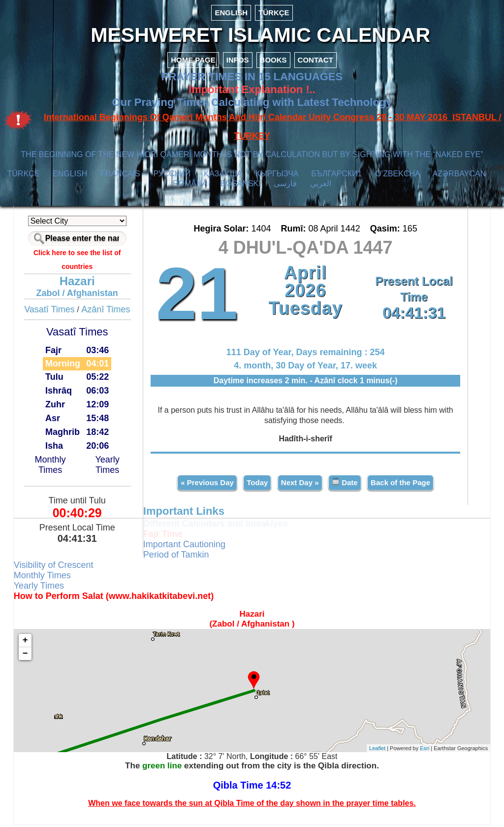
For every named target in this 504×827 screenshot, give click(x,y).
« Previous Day (207, 484)
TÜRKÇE (274, 13)
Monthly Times (52, 467)
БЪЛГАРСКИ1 (336, 176)
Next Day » (299, 484)
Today (257, 484)
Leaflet (375, 750)
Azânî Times (108, 312)
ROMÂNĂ (190, 186)
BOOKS (273, 62)
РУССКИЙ (172, 176)
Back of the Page (400, 484)
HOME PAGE (193, 62)
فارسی (285, 186)
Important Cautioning (185, 546)
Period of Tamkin (177, 557)
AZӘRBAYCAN (459, 176)
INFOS (238, 62)
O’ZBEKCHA (397, 176)
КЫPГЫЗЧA (277, 176)
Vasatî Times (51, 312)
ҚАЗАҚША (223, 176)
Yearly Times (109, 467)
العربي (321, 186)
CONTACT (315, 62)
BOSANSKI (241, 186)
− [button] (27, 656)
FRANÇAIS (120, 176)
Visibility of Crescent (56, 567)
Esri (423, 750)
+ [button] (27, 642)
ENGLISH (231, 13)
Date (344, 484)
